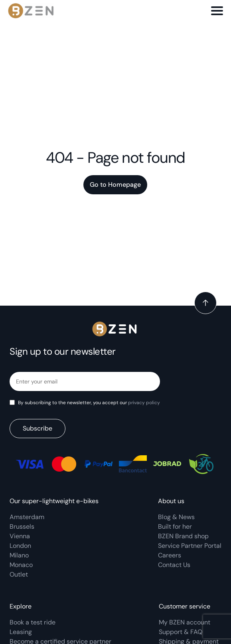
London (20, 546)
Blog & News (176, 517)
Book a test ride (33, 622)
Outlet (19, 574)
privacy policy (144, 403)
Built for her (175, 526)
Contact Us (174, 565)
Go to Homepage (115, 185)
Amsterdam (27, 517)
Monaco (21, 565)
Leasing (21, 632)
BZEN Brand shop (183, 536)
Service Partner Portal (190, 546)
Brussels (22, 526)
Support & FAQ (181, 632)
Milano (19, 555)
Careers (170, 555)
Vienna (20, 536)
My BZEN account (185, 622)
